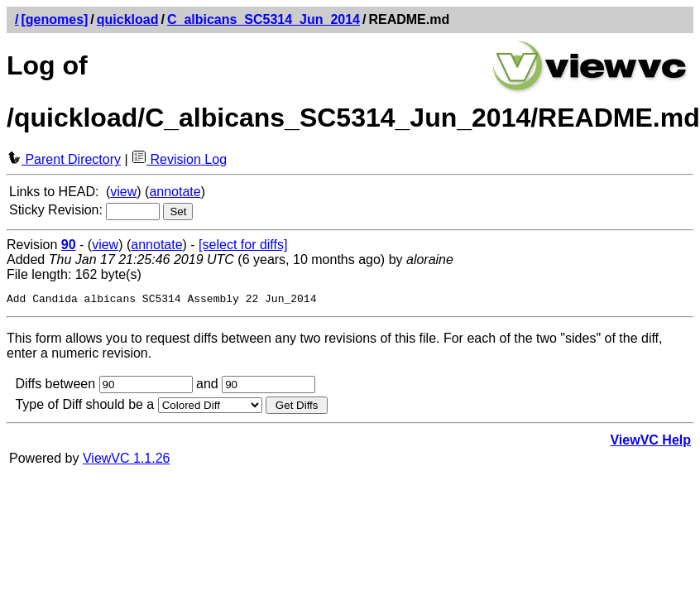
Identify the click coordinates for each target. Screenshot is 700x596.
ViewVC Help (650, 442)
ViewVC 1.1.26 (127, 461)
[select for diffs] (243, 245)
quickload (128, 19)
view (123, 192)
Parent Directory (64, 159)
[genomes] (54, 19)
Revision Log (179, 159)
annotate (175, 192)
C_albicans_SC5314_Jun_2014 (264, 19)
